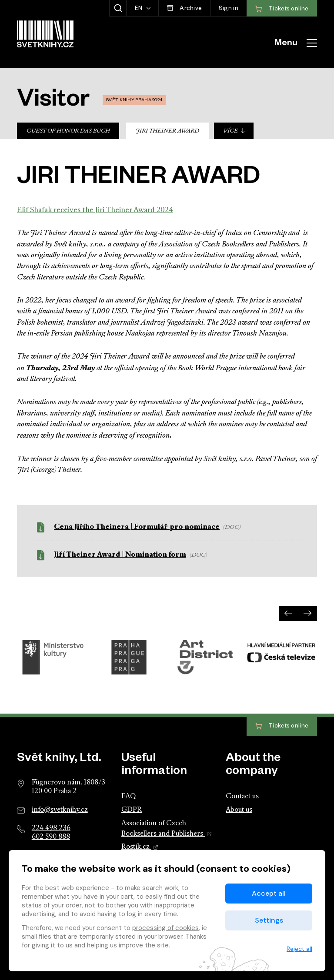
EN (139, 9)
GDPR (132, 810)
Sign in (229, 9)
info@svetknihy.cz (60, 810)
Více (234, 131)
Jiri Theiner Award (167, 131)
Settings (269, 920)
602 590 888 (51, 837)
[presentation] (288, 613)
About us (239, 810)
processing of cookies (165, 928)
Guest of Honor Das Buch (68, 131)
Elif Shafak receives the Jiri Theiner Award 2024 (95, 210)
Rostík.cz (140, 847)
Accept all (269, 893)
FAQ (129, 797)
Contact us (242, 797)
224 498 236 (51, 828)
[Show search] (118, 8)
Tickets (282, 726)
